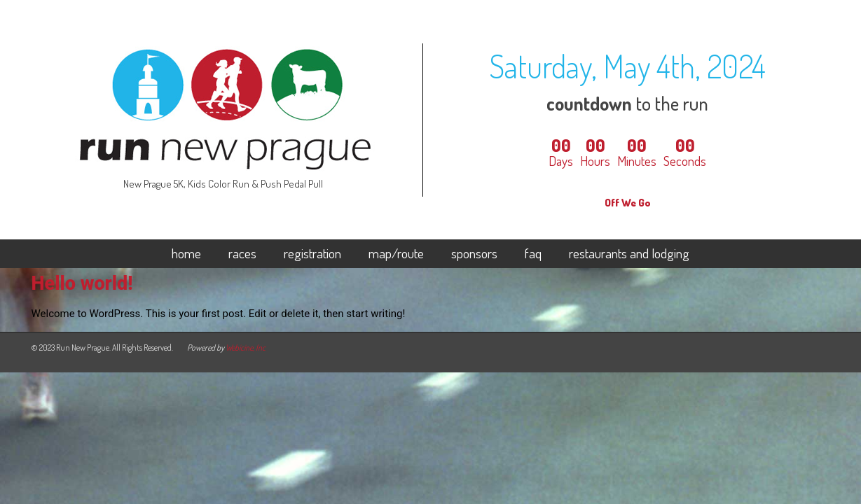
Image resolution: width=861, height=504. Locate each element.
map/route (396, 254)
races (242, 254)
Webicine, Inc (246, 348)
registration (312, 254)
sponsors (474, 254)
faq (533, 254)
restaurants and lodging (629, 254)
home (186, 254)
